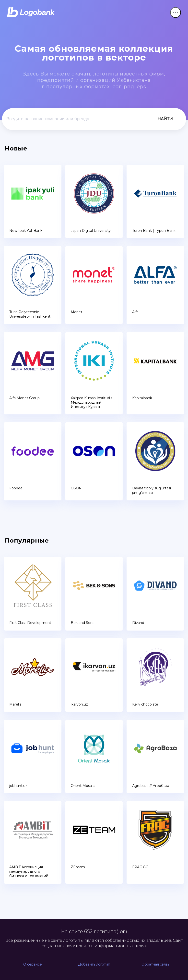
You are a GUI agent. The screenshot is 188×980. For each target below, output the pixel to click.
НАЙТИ (165, 119)
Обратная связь (155, 964)
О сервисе (33, 964)
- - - (176, 12)
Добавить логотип (94, 964)
